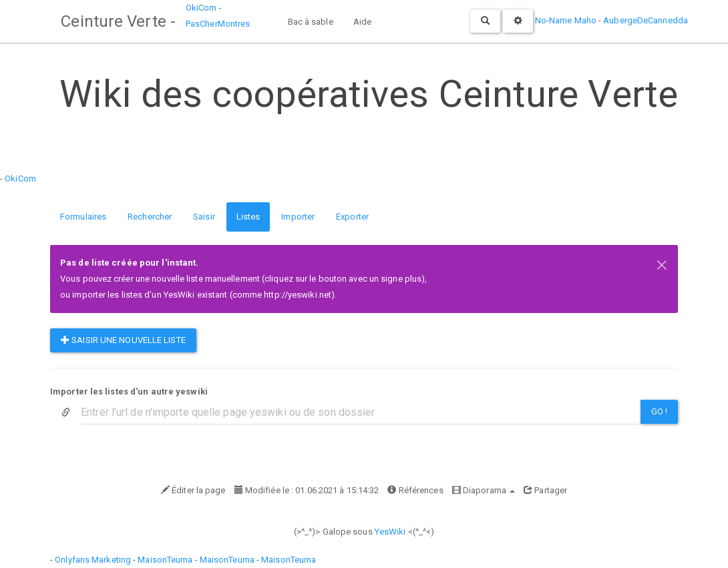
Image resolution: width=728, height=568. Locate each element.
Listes (248, 217)
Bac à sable (310, 22)
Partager (545, 490)
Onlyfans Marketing (94, 560)
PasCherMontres (217, 24)
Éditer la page (193, 490)
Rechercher (150, 217)
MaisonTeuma (166, 560)
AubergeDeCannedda (646, 20)
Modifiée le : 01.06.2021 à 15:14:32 (307, 490)
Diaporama (484, 490)
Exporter (352, 217)
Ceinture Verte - (118, 21)
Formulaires (83, 217)
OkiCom (202, 8)
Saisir (204, 217)
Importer (298, 217)
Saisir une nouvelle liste (123, 340)
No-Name (554, 20)
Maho (585, 20)
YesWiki (390, 532)
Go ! (659, 411)
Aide (362, 22)
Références (415, 490)
